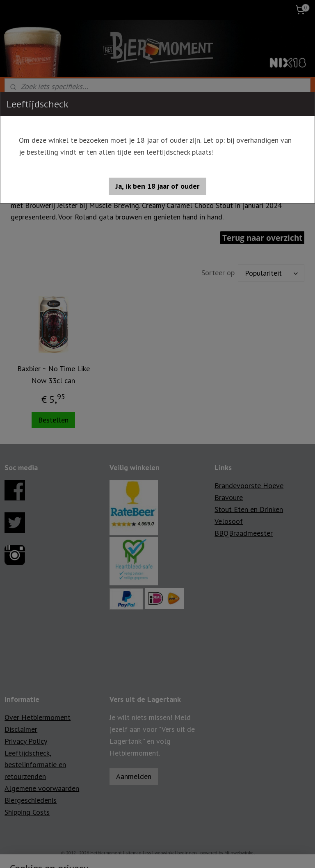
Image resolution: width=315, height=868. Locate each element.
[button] (157, 186)
